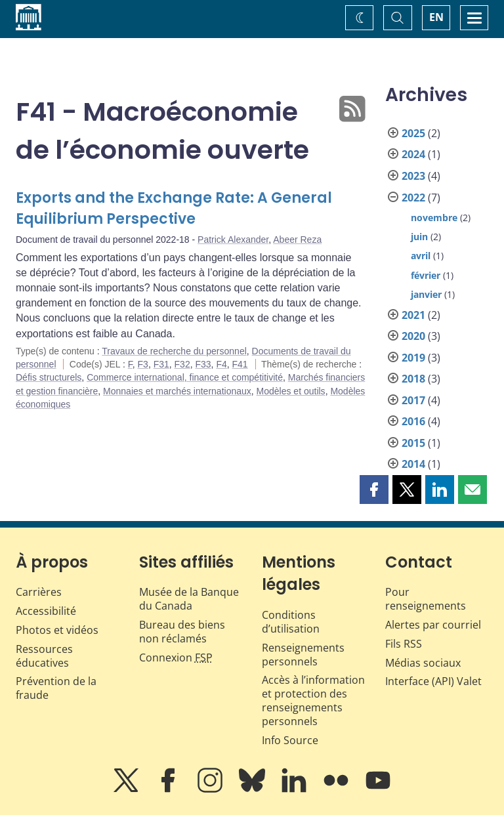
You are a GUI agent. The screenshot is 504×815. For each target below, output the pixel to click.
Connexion (176, 658)
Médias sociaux (423, 663)
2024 (413, 154)
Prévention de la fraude (56, 688)
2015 (413, 443)
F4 (221, 364)
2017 (413, 400)
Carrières (39, 592)
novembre (434, 218)
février (426, 275)
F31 (161, 364)
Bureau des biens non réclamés (182, 632)
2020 (413, 336)
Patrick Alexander (233, 240)
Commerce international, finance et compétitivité (185, 377)
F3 (143, 364)
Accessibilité (46, 611)
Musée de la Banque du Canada (189, 599)
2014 (413, 464)
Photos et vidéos (57, 630)
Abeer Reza (297, 240)
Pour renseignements (426, 599)
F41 (240, 364)
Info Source (290, 740)
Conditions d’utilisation (291, 622)
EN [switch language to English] (436, 17)
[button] (374, 490)
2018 (413, 379)
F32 (182, 364)
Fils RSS (404, 644)
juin (419, 237)
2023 (413, 176)
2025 (413, 133)
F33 (203, 364)
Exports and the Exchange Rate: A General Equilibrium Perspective (174, 208)
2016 (413, 421)
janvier (426, 294)
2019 (413, 358)
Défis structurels (49, 377)
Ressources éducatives (44, 656)
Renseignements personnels (303, 655)
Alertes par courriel (433, 625)
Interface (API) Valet (433, 681)
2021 (413, 315)
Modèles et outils (291, 391)
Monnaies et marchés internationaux (177, 391)
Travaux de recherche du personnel (174, 351)
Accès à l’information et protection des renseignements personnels (313, 700)
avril (421, 256)
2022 (413, 198)
